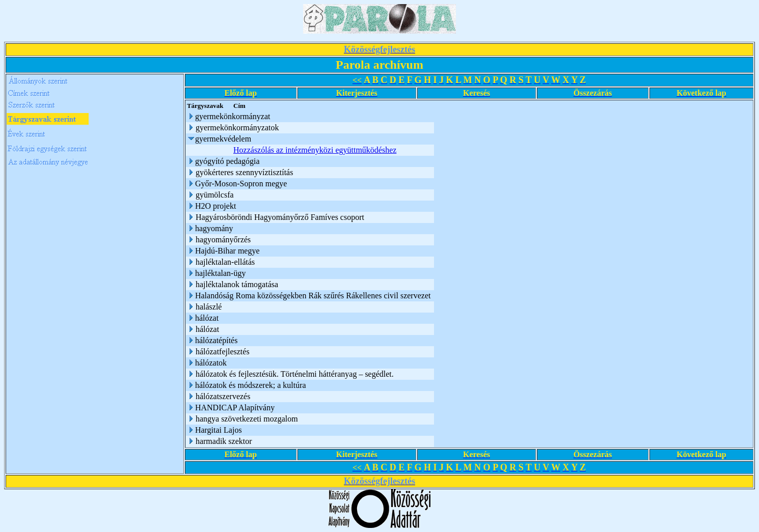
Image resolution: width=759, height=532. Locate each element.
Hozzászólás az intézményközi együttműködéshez (315, 150)
